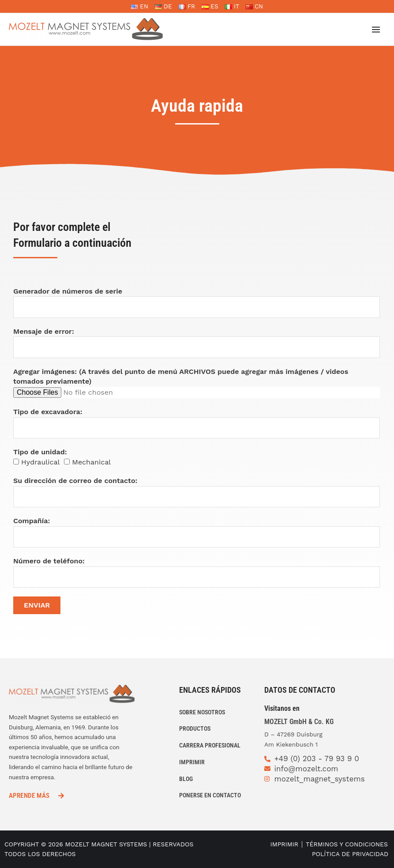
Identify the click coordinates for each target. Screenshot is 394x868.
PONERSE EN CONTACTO (210, 795)
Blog (186, 779)
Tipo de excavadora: (48, 412)
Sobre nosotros (202, 712)
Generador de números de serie (68, 291)
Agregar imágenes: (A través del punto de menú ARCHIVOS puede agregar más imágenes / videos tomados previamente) (181, 377)
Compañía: (32, 521)
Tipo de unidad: (40, 452)
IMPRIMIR (192, 762)
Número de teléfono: (49, 561)
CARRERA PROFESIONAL (210, 745)
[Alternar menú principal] (376, 29)
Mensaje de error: (44, 331)
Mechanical (91, 462)
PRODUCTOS (195, 728)
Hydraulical (40, 462)
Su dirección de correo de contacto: (75, 481)
